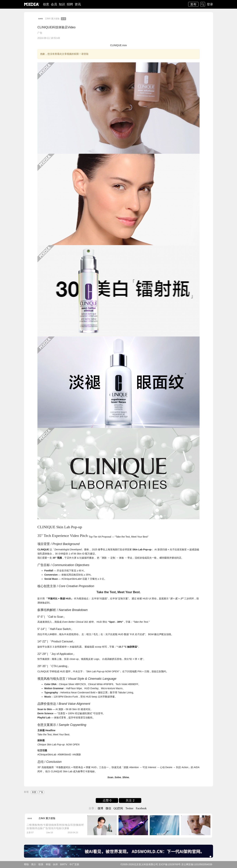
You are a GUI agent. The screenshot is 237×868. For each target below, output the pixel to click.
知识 (62, 4)
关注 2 (130, 800)
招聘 (70, 4)
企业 (63, 19)
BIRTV (64, 864)
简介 (34, 864)
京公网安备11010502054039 (197, 864)
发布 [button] (193, 4)
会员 (54, 4)
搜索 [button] (203, 4)
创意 (46, 4)
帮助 (26, 864)
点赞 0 (107, 800)
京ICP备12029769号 (170, 864)
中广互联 (74, 864)
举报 (48, 864)
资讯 (78, 4)
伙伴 (55, 864)
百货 (34, 792)
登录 (210, 4)
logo (32, 4)
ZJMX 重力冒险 (52, 19)
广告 (40, 33)
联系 (41, 864)
